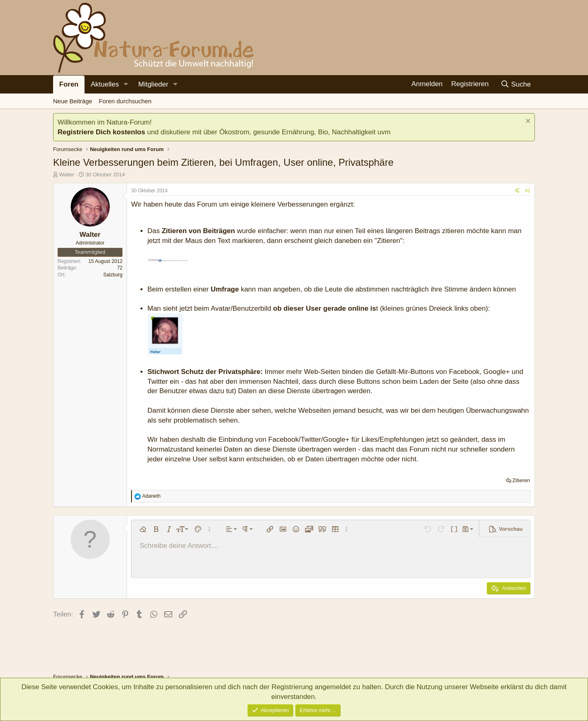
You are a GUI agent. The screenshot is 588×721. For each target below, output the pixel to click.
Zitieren (521, 480)
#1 (528, 191)
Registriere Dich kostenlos (101, 132)
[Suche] (516, 84)
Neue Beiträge (73, 101)
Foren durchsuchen (125, 101)
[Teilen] (517, 191)
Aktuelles (105, 84)
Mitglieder (153, 84)
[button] (126, 85)
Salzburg (113, 275)
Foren (69, 84)
